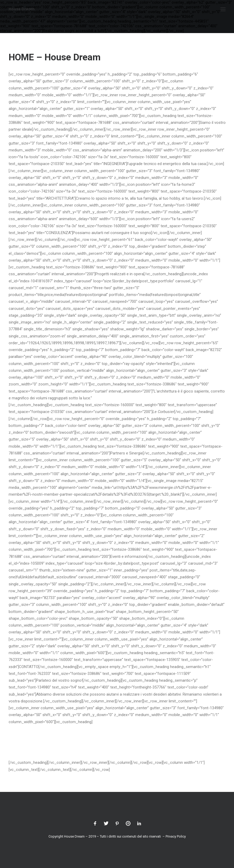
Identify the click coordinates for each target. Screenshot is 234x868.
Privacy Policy (176, 836)
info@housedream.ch (39, 736)
